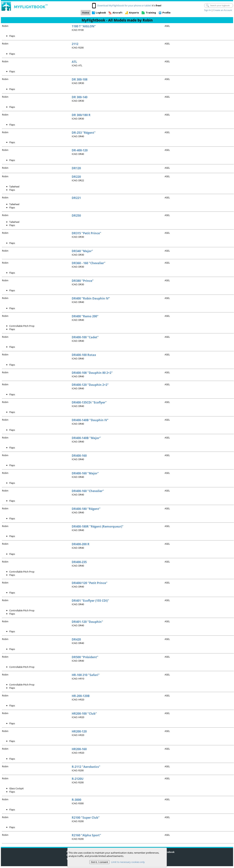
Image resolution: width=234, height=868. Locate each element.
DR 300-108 (80, 79)
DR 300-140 (80, 97)
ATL (74, 62)
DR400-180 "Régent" (86, 509)
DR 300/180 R (81, 115)
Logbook (101, 13)
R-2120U (78, 779)
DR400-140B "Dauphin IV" (90, 420)
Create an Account (223, 10)
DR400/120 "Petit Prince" (90, 583)
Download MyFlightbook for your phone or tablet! (124, 5)
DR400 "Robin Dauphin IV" (91, 298)
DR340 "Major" (82, 251)
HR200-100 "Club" (84, 714)
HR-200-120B (81, 696)
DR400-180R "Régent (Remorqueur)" (98, 526)
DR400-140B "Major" (86, 438)
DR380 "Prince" (83, 281)
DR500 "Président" (85, 657)
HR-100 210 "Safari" (86, 675)
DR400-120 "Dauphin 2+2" (90, 385)
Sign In (208, 10)
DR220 (76, 177)
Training (151, 13)
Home (86, 13)
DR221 (76, 198)
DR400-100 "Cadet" (85, 337)
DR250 (76, 215)
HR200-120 (79, 731)
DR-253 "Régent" (84, 133)
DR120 (76, 168)
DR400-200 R (81, 544)
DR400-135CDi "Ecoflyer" (89, 402)
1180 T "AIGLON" (84, 26)
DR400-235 (79, 562)
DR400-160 (79, 456)
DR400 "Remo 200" (85, 316)
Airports (134, 13)
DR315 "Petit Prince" (86, 233)
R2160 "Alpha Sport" (86, 835)
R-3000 (76, 800)
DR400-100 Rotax (84, 355)
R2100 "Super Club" (86, 818)
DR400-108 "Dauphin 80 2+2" (92, 373)
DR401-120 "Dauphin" (87, 622)
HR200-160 (79, 749)
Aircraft (117, 13)
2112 (75, 44)
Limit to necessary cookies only (128, 862)
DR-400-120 (80, 150)
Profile (166, 13)
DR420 (76, 639)
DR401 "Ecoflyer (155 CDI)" (90, 601)
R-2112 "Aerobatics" (86, 767)
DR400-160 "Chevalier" (88, 491)
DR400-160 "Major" (85, 473)
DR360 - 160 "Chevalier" (89, 263)
